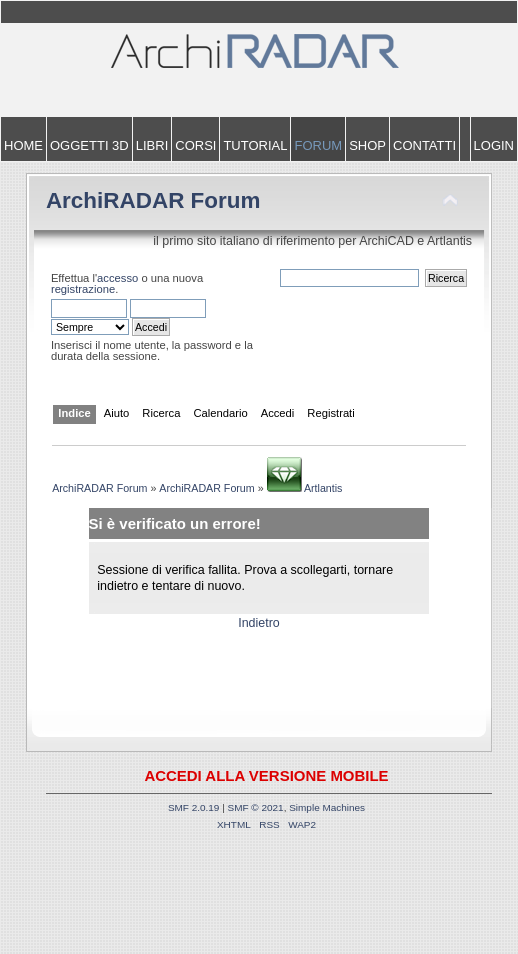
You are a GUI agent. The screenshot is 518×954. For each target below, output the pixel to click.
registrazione (83, 289)
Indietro (259, 623)
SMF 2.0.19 (194, 807)
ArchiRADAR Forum (153, 200)
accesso (117, 278)
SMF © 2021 (256, 807)
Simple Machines (327, 807)
